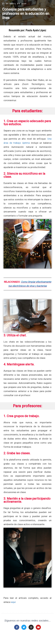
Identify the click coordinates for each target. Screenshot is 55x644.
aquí (13, 602)
